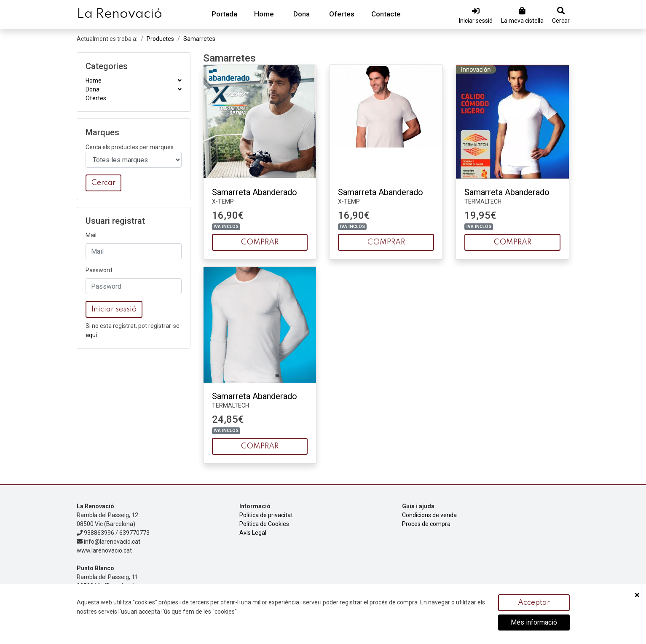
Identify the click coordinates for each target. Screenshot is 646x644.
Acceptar (534, 603)
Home (264, 14)
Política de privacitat (266, 515)
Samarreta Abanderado (255, 192)
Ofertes (342, 14)
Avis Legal (253, 533)
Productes (160, 39)
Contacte (386, 14)
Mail (91, 235)
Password (99, 270)
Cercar (561, 21)
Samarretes (199, 39)
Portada (224, 14)
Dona (302, 14)
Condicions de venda (429, 515)
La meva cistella (522, 21)
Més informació (534, 623)
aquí (91, 335)
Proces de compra (426, 524)
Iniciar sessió (476, 21)
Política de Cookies (264, 524)
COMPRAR (260, 242)
